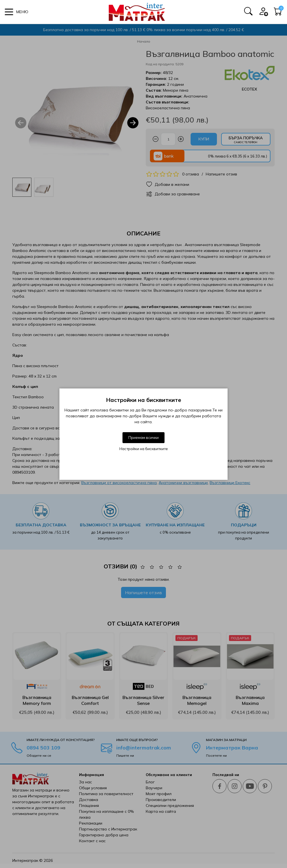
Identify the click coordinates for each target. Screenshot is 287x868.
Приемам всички (143, 438)
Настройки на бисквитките (144, 449)
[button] (17, 12)
